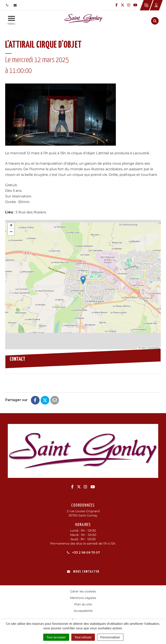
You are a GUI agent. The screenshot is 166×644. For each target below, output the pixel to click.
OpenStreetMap (154, 348)
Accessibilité (83, 611)
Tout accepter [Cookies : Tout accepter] (56, 637)
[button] (83, 280)
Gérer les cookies (83, 591)
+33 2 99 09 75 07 (83, 553)
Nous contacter (83, 572)
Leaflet (142, 348)
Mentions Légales (83, 598)
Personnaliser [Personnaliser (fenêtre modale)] (110, 637)
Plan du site (83, 604)
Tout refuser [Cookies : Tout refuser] (83, 637)
